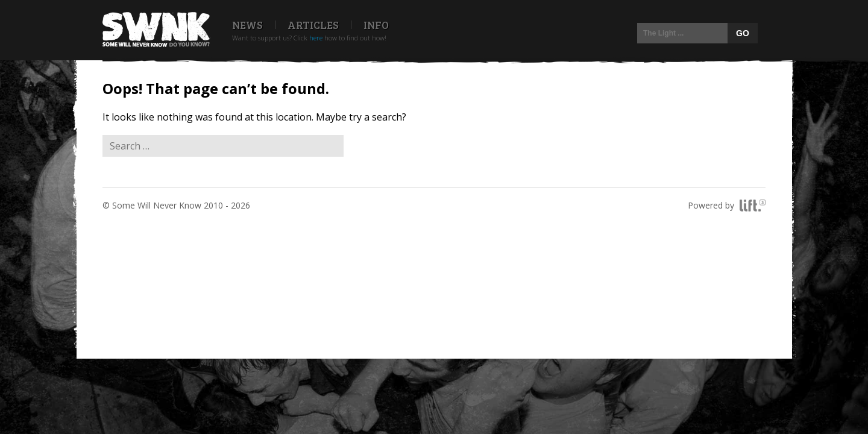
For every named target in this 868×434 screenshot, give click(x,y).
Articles (313, 25)
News (247, 25)
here (316, 38)
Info (376, 25)
